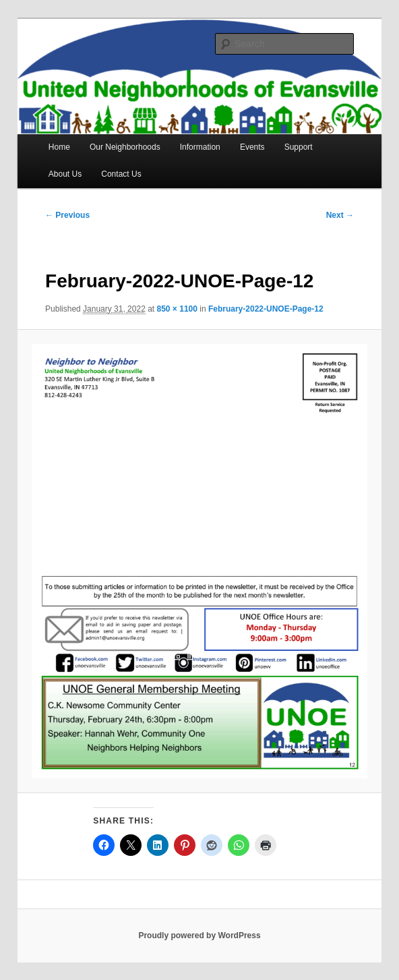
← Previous (67, 215)
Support (299, 147)
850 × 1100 (177, 309)
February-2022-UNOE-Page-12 (266, 309)
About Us (65, 174)
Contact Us (121, 174)
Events (252, 147)
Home (59, 147)
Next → (340, 215)
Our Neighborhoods (125, 147)
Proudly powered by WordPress (199, 935)
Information (200, 147)
